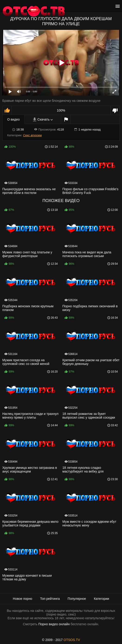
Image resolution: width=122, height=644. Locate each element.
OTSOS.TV (72, 640)
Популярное (77, 599)
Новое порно (22, 599)
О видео (13, 119)
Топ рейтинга (50, 599)
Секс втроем (32, 135)
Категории (102, 599)
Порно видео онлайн (54, 624)
